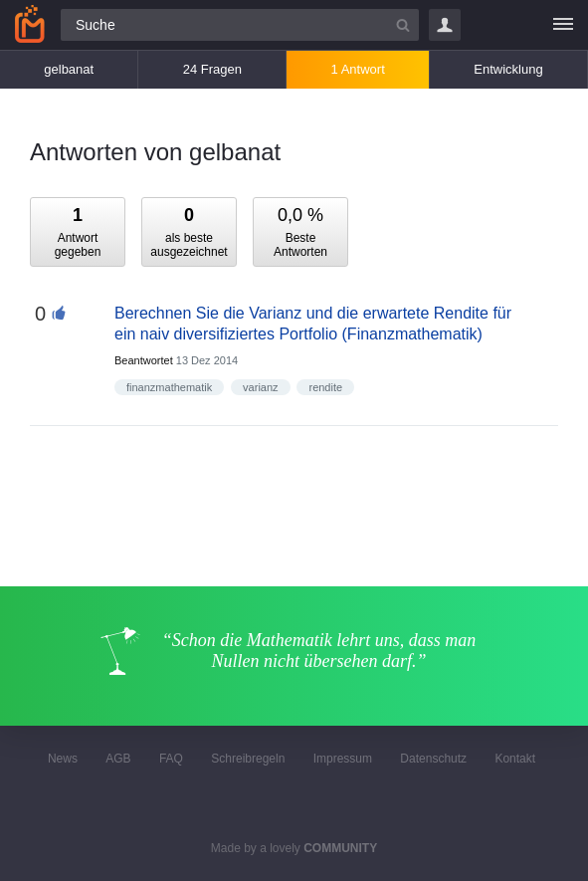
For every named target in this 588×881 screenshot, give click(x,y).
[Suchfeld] (240, 25)
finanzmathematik (169, 387)
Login (445, 25)
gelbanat (69, 69)
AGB (118, 759)
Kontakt (515, 759)
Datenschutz (433, 759)
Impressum (343, 759)
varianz (260, 387)
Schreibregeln (248, 759)
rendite (325, 387)
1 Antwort (358, 69)
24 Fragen (212, 69)
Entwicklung (508, 69)
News (63, 759)
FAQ (171, 759)
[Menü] (563, 25)
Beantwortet (144, 360)
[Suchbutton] (403, 25)
